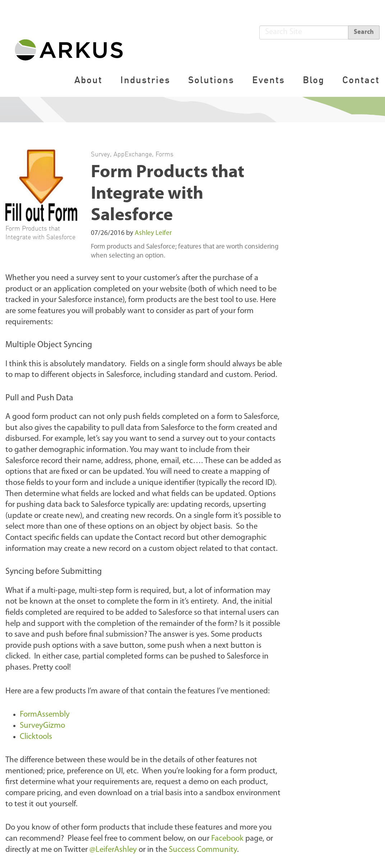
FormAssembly (46, 715)
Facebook (227, 839)
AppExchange (133, 154)
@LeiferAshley (113, 850)
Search (364, 32)
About (88, 80)
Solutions (211, 80)
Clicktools (37, 737)
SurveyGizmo (43, 726)
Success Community (203, 850)
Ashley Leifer (153, 233)
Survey (100, 154)
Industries (145, 80)
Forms (164, 154)
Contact (361, 80)
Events (268, 80)
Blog (314, 80)
